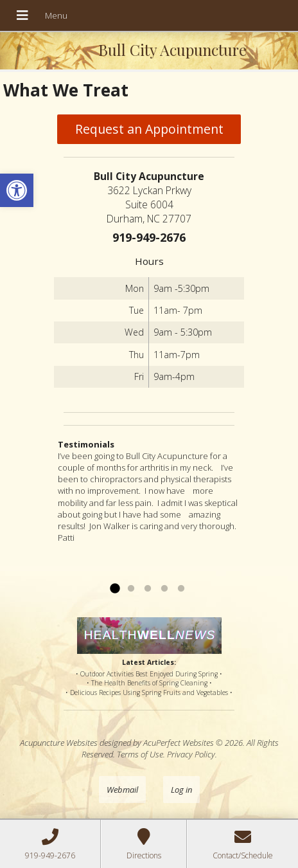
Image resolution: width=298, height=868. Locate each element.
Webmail (122, 790)
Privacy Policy (191, 754)
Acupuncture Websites (59, 743)
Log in (181, 790)
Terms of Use (140, 754)
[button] (17, 190)
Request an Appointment (149, 129)
